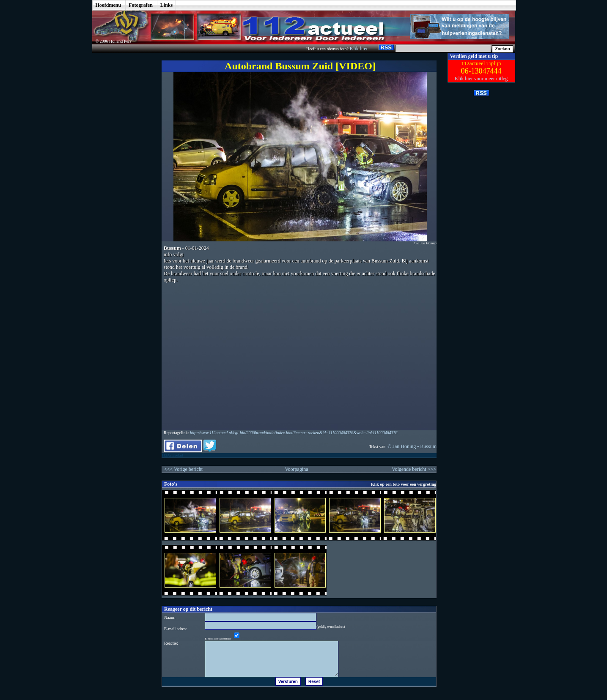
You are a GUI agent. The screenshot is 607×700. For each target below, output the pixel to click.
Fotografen (141, 5)
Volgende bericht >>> (414, 469)
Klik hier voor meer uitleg (481, 79)
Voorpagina (296, 469)
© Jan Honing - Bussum (412, 446)
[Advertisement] (121, 180)
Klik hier (359, 49)
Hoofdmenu (108, 5)
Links (166, 5)
